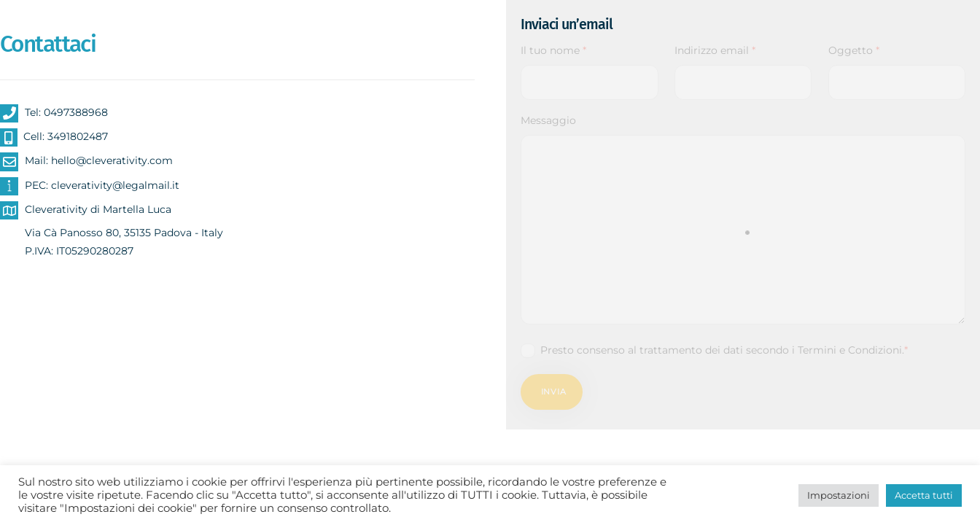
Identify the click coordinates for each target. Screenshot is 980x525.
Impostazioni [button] (839, 495)
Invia (554, 392)
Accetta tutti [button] (924, 495)
